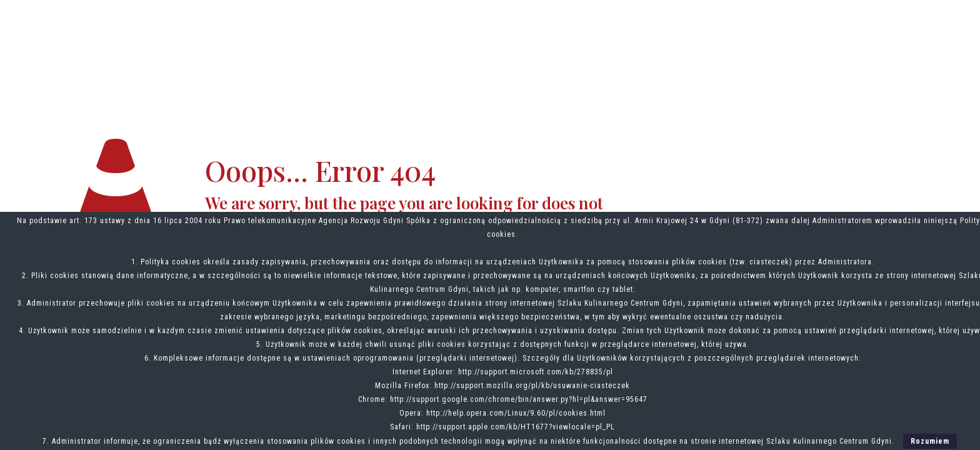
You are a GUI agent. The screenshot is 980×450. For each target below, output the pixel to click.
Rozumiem (930, 441)
